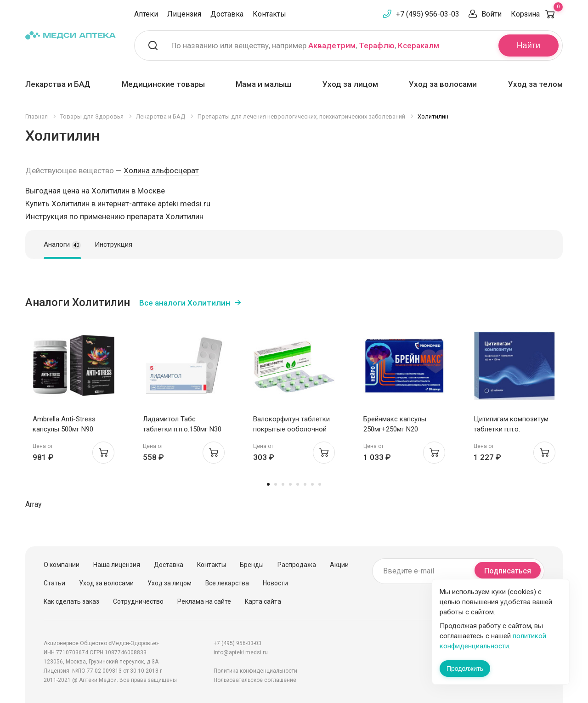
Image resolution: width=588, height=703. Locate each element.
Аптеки (146, 14)
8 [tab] (320, 484)
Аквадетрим (332, 45)
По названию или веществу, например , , (305, 45)
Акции (339, 565)
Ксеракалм (418, 45)
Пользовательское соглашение (255, 680)
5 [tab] (298, 484)
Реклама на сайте (204, 601)
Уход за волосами (443, 84)
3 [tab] (283, 484)
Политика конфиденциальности (255, 671)
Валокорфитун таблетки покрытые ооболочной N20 (291, 429)
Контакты (269, 14)
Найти (529, 45)
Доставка (227, 14)
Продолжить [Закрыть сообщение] (465, 669)
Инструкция (113, 244)
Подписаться (508, 571)
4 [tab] (290, 484)
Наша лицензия (117, 565)
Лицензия (184, 14)
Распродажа (297, 565)
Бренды (252, 565)
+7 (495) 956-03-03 (428, 14)
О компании (62, 565)
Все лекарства (227, 583)
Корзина (537, 14)
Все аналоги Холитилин (185, 303)
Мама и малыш (263, 84)
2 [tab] (276, 484)
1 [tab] (268, 484)
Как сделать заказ (71, 601)
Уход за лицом (350, 84)
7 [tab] (312, 484)
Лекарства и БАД (58, 84)
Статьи (54, 583)
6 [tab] (305, 484)
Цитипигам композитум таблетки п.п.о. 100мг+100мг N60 (511, 429)
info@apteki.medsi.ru (241, 652)
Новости (275, 583)
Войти (492, 14)
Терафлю (377, 45)
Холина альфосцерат (161, 170)
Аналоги (62, 245)
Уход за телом (535, 84)
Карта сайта (263, 601)
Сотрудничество (138, 601)
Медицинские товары (163, 84)
